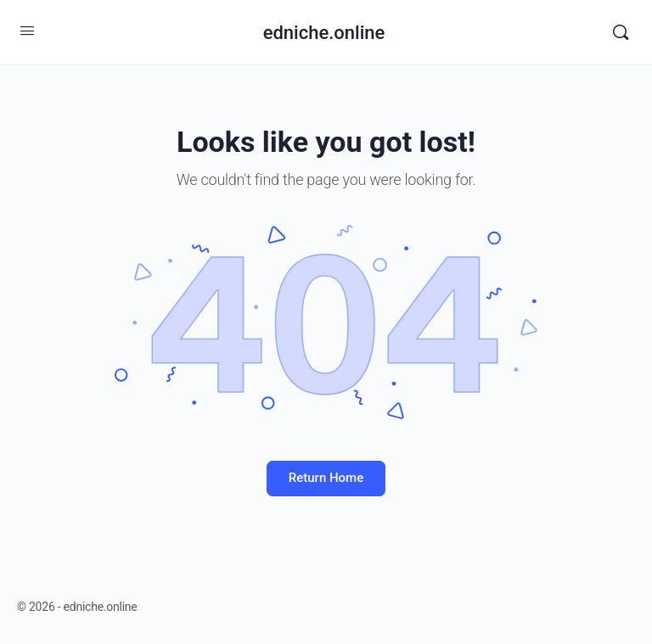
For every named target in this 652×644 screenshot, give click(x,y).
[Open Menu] (27, 31)
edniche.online (324, 33)
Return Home (326, 478)
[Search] (621, 32)
